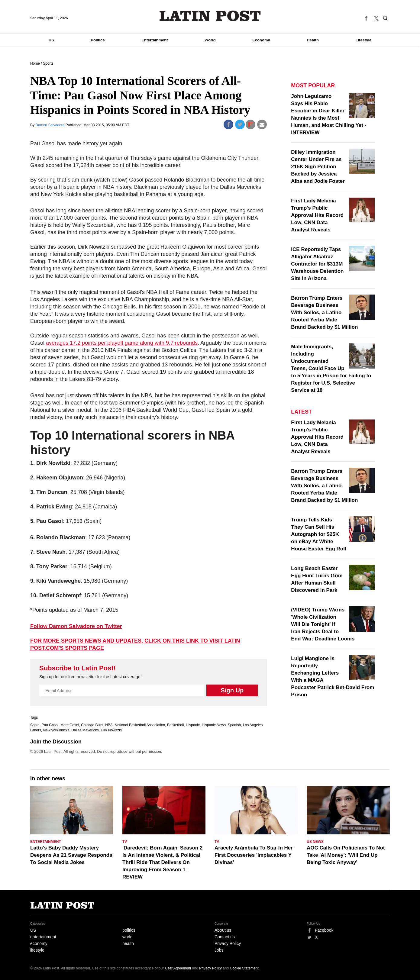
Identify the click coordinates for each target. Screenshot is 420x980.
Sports (48, 63)
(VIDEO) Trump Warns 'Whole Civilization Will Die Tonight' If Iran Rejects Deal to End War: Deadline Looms (323, 624)
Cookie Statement (244, 968)
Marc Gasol (70, 725)
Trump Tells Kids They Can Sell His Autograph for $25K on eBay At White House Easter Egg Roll (318, 534)
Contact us (225, 937)
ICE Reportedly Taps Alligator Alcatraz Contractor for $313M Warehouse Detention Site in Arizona (317, 264)
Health (313, 40)
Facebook (324, 930)
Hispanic (193, 725)
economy (39, 943)
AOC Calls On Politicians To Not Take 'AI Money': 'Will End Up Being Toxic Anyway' (346, 855)
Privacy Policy (228, 943)
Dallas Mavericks (85, 730)
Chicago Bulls (92, 725)
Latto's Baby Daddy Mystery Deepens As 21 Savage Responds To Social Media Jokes (71, 855)
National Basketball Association (140, 725)
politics (129, 930)
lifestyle (37, 950)
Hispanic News (214, 725)
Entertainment (155, 40)
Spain (35, 725)
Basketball (175, 725)
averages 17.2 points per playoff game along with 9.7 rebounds (122, 343)
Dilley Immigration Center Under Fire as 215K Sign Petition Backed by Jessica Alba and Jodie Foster (318, 167)
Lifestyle (364, 40)
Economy (261, 40)
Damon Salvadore (50, 125)
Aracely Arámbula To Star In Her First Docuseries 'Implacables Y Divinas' (254, 855)
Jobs (219, 950)
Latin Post (210, 16)
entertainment (43, 937)
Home (35, 63)
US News (315, 842)
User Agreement (178, 968)
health (128, 943)
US (51, 40)
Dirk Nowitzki (111, 730)
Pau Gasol (50, 725)
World (210, 40)
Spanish (234, 725)
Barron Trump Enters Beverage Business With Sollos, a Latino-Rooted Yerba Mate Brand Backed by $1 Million (324, 313)
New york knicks (56, 730)
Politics (98, 40)
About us (223, 930)
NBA (109, 725)
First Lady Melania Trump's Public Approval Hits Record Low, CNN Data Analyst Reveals (317, 215)
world (127, 937)
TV (125, 842)
